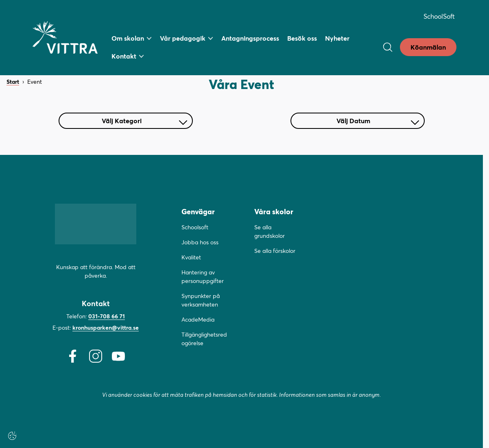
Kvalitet (191, 257)
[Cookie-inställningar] (12, 436)
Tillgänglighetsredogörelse (204, 339)
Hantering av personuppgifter (203, 276)
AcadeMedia (198, 319)
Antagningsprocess (250, 38)
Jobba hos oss (200, 242)
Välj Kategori (144, 121)
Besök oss (302, 38)
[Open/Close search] (388, 47)
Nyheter (337, 38)
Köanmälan (428, 47)
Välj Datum (378, 121)
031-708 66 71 (107, 316)
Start (13, 82)
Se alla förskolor (275, 251)
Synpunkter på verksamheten (201, 300)
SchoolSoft (439, 16)
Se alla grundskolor (270, 231)
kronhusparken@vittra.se (106, 327)
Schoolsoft (195, 227)
